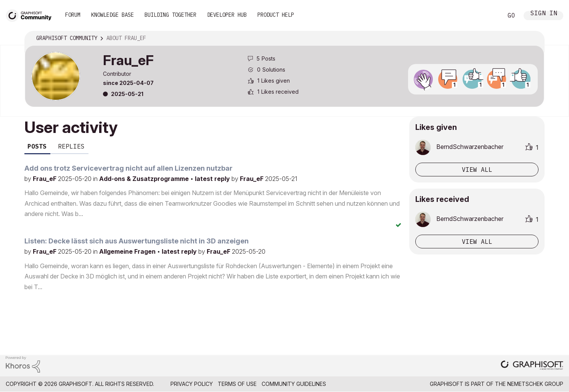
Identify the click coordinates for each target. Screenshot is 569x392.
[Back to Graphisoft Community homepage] (31, 15)
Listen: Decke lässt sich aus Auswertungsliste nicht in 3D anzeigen (137, 241)
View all (477, 170)
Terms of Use (237, 384)
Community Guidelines (294, 384)
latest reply (213, 179)
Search (489, 16)
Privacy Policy (192, 384)
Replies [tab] (71, 146)
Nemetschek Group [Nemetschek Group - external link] (535, 384)
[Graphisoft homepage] (532, 366)
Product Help (276, 15)
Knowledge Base (113, 15)
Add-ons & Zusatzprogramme (145, 179)
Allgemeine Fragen (128, 251)
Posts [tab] (37, 146)
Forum (73, 15)
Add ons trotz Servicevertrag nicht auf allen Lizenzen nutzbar (129, 168)
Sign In (544, 14)
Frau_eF (45, 179)
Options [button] (534, 38)
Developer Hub (227, 15)
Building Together (170, 15)
